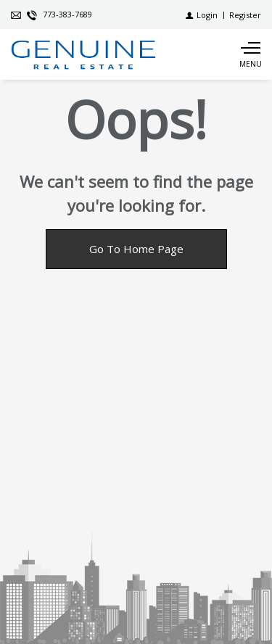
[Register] (245, 15)
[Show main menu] (250, 54)
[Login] (202, 15)
